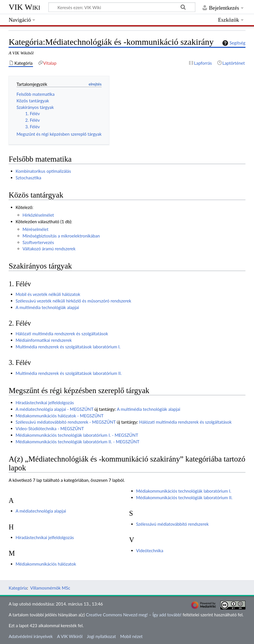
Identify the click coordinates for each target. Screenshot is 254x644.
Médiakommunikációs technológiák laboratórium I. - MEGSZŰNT (77, 435)
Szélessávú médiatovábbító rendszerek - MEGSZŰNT (66, 422)
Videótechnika (150, 550)
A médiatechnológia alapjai (41, 511)
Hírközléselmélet (38, 215)
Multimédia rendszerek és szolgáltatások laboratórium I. (68, 347)
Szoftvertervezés (38, 242)
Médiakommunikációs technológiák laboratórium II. (184, 497)
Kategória (18, 588)
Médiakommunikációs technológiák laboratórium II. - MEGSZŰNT (78, 442)
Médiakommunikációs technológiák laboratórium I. (184, 491)
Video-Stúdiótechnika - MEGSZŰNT (50, 428)
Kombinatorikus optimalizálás (43, 171)
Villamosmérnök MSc (50, 588)
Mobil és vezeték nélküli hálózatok (48, 294)
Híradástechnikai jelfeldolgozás (45, 403)
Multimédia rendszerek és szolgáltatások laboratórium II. (69, 373)
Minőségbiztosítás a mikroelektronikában (61, 236)
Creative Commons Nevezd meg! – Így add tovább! (134, 615)
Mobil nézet (131, 636)
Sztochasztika (28, 178)
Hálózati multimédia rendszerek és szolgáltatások (62, 334)
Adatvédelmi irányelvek (31, 636)
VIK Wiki (24, 7)
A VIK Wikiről (70, 636)
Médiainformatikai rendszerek (44, 340)
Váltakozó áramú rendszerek (49, 249)
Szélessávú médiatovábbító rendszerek (172, 524)
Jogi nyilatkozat (101, 636)
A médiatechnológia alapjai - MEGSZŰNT (55, 409)
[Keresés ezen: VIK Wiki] (122, 7)
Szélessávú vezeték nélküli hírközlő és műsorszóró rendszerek (73, 301)
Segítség (233, 43)
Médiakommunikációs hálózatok (46, 564)
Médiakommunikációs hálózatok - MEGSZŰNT (60, 416)
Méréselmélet (35, 229)
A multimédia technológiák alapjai (47, 307)
